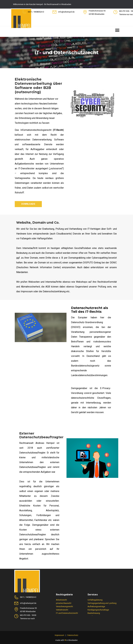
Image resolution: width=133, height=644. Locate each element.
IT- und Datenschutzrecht (67, 613)
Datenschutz (73, 635)
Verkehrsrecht (62, 610)
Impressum (60, 635)
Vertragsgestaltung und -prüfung (102, 603)
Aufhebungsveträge (96, 606)
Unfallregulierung (95, 600)
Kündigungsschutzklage (98, 610)
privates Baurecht (64, 603)
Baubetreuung (94, 613)
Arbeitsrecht (61, 600)
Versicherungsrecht (64, 606)
